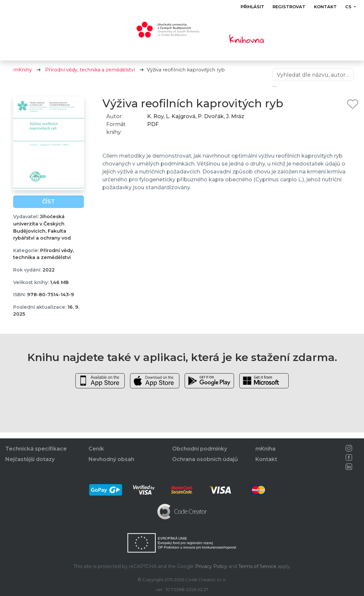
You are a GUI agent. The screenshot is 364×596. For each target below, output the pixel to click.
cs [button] (349, 7)
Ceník (96, 449)
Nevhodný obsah (111, 459)
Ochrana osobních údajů (205, 459)
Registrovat (289, 7)
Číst (49, 207)
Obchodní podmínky (200, 449)
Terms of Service (257, 566)
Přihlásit (252, 7)
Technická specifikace (36, 449)
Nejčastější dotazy (30, 459)
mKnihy (23, 76)
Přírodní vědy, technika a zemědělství (90, 76)
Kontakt (325, 7)
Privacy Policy (211, 566)
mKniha (265, 449)
